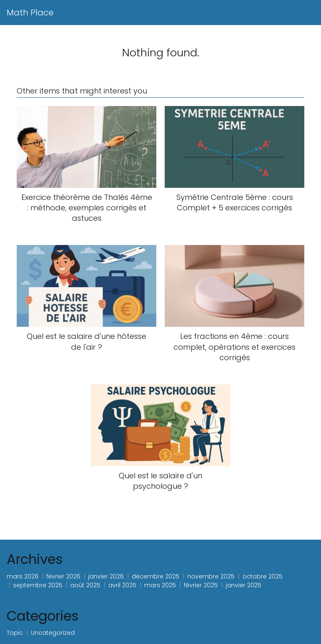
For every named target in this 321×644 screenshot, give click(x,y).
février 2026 (63, 576)
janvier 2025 (243, 585)
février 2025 (201, 585)
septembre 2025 (38, 585)
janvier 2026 (106, 576)
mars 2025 (160, 585)
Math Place (30, 13)
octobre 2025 (262, 576)
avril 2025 (122, 585)
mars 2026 (23, 576)
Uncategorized (53, 633)
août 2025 (85, 585)
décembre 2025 (155, 576)
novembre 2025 (211, 576)
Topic (15, 633)
